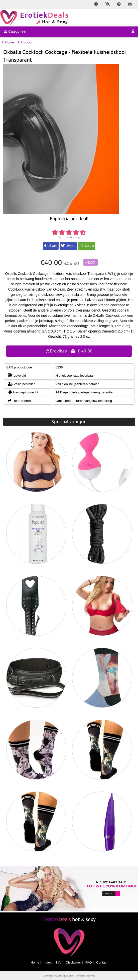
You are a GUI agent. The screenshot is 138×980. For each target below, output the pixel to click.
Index (48, 962)
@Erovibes (69, 351)
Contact (102, 962)
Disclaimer (74, 962)
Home (35, 962)
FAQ (89, 962)
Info (59, 962)
